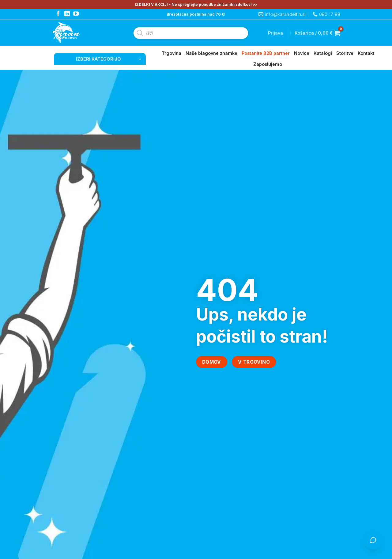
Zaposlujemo (268, 64)
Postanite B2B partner (266, 53)
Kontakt (366, 53)
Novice (302, 53)
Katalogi (323, 53)
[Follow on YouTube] (76, 14)
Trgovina (171, 53)
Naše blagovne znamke (211, 53)
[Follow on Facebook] (58, 14)
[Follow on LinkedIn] (67, 14)
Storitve (345, 53)
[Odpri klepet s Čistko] (373, 540)
